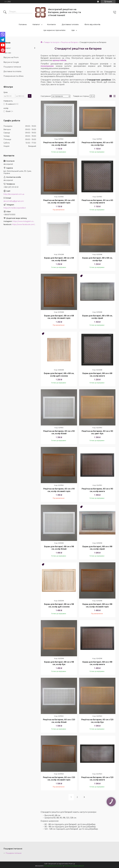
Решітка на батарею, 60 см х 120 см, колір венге (97, 779)
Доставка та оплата (12, 71)
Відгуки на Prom (11, 57)
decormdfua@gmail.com (14, 201)
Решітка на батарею (69, 42)
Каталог (36, 24)
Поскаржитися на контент (53, 866)
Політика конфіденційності (74, 866)
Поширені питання (12, 67)
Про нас (7, 53)
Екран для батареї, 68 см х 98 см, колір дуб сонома (59, 605)
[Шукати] (5, 12)
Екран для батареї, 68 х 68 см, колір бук (97, 259)
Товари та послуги (52, 42)
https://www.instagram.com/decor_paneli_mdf (24, 221)
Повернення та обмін (13, 76)
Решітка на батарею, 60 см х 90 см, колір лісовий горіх (59, 490)
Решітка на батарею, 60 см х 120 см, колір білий (59, 721)
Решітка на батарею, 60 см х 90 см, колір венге (97, 490)
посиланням (47, 66)
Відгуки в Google (11, 62)
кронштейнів (59, 60)
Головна (23, 24)
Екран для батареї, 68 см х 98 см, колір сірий (97, 548)
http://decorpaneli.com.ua (14, 194)
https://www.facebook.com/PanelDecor (24, 224)
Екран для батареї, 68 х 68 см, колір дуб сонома (59, 375)
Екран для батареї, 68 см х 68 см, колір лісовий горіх (59, 317)
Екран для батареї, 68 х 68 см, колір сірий (97, 317)
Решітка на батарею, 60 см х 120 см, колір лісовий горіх (59, 779)
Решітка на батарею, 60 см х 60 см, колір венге (97, 202)
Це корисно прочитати (54, 30)
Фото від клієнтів (92, 24)
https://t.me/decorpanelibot (15, 208)
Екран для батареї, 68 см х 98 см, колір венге (97, 663)
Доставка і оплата (70, 24)
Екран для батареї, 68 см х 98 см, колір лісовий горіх (97, 605)
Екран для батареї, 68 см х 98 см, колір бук (59, 663)
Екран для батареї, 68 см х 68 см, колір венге (97, 375)
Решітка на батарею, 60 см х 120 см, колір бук (97, 721)
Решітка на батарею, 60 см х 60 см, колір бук (97, 144)
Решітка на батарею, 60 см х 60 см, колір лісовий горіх (59, 202)
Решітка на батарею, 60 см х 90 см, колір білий (59, 432)
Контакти (51, 24)
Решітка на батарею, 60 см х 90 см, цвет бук (97, 432)
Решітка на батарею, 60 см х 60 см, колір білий (59, 144)
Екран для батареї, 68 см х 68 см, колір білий (59, 259)
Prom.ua (72, 864)
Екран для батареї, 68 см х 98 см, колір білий (59, 548)
